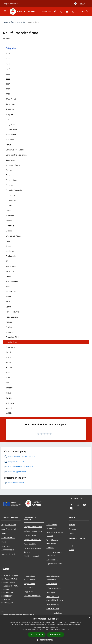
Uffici (4, 533)
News (8, 302)
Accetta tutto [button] (37, 635)
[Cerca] (87, 12)
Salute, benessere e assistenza (54, 554)
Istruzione (10, 271)
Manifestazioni (12, 281)
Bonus (8, 145)
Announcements (18, 22)
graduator (10, 251)
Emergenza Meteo (13, 236)
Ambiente (10, 109)
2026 (8, 94)
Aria (8, 119)
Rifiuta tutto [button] (56, 634)
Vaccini (9, 408)
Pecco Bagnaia (12, 317)
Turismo (9, 398)
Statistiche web (53, 609)
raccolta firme (11, 342)
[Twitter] (60, 12)
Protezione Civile (13, 337)
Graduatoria (11, 256)
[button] (46, 640)
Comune (9, 185)
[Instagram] (72, 12)
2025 (8, 89)
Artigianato (10, 124)
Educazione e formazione (52, 526)
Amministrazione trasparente (53, 578)
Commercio (10, 175)
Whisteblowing (53, 604)
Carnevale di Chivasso (15, 150)
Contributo (10, 195)
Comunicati (74, 529)
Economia (10, 216)
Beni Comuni (11, 135)
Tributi (9, 393)
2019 (8, 59)
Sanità (9, 352)
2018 (8, 54)
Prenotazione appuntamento (30, 578)
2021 (8, 69)
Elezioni (9, 231)
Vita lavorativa (30, 535)
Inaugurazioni (11, 266)
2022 (8, 74)
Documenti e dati (8, 554)
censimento (11, 160)
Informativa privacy (54, 588)
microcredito (11, 291)
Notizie (72, 525)
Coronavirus (11, 200)
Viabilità (9, 413)
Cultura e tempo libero (33, 531)
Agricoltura (10, 104)
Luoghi (72, 545)
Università (10, 403)
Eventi (72, 550)
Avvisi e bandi (11, 129)
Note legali (51, 592)
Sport (8, 373)
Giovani (9, 246)
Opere (8, 307)
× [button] (89, 618)
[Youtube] (66, 12)
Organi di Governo (9, 525)
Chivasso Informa (13, 165)
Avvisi (71, 533)
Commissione (11, 180)
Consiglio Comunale (14, 190)
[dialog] (46, 630)
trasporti (9, 388)
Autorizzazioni (52, 560)
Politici (4, 542)
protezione (10, 332)
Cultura (9, 205)
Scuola (9, 357)
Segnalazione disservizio (29, 585)
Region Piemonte (11, 3)
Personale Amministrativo (8, 548)
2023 (8, 79)
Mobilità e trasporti (32, 556)
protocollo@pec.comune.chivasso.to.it (18, 615)
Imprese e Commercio (33, 540)
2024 (8, 84)
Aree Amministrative (10, 529)
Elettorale (10, 226)
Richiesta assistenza (32, 596)
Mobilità (9, 297)
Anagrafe (10, 114)
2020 (8, 64)
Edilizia (9, 221)
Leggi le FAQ (29, 591)
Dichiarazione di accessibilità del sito (55, 598)
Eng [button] (83, 4)
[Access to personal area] (75, 4)
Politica (9, 322)
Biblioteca (10, 140)
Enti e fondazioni (8, 538)
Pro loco (9, 327)
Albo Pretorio (52, 584)
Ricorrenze (10, 347)
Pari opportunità (13, 312)
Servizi (9, 362)
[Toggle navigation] (5, 11)
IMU (7, 261)
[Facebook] (54, 12)
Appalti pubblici (30, 544)
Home (5, 22)
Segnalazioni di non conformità (54, 615)
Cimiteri (9, 170)
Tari (7, 383)
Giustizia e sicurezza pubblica (55, 534)
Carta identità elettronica (16, 155)
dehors (9, 210)
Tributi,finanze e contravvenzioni (53, 542)
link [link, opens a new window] (69, 629)
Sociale (9, 367)
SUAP (8, 378)
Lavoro (9, 276)
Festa (8, 241)
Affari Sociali (11, 99)
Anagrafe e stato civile (33, 527)
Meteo (8, 286)
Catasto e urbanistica (33, 548)
